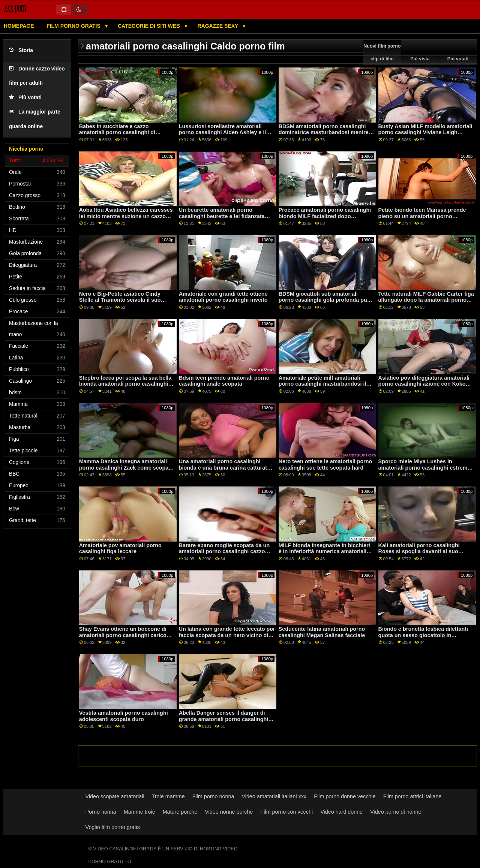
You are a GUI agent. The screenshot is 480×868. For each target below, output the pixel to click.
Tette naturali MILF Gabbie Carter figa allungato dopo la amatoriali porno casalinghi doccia (426, 300)
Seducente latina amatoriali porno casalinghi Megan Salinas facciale (322, 632)
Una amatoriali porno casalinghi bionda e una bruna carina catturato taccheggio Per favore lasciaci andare (225, 471)
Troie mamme (168, 796)
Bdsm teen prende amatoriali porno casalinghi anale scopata (224, 381)
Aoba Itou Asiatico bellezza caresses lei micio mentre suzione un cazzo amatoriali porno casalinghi (126, 216)
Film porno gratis (74, 26)
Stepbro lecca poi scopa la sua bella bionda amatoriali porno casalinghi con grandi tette (125, 384)
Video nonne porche (229, 812)
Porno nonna (101, 812)
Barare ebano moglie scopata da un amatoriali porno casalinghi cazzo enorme (224, 551)
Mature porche (180, 812)
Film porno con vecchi (287, 812)
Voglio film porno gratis (113, 827)
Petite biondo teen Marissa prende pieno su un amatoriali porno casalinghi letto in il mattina (422, 216)
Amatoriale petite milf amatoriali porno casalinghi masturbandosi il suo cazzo (322, 384)
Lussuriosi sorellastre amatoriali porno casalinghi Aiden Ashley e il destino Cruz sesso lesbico (223, 132)
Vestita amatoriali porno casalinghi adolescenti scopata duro (124, 716)
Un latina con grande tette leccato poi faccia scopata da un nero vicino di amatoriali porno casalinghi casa (227, 635)
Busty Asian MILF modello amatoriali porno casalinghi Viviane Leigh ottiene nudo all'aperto (425, 132)
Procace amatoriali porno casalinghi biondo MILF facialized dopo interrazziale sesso (325, 216)
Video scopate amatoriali (115, 796)
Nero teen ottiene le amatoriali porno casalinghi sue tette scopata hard (325, 465)
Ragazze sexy (218, 26)
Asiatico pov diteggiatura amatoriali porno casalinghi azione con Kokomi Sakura (425, 384)
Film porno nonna (213, 796)
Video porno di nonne (396, 812)
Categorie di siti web (150, 26)
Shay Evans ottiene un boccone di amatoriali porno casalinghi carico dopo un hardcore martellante (123, 635)
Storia (21, 50)
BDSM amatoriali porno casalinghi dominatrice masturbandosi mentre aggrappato (324, 132)
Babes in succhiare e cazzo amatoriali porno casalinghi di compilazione (117, 132)
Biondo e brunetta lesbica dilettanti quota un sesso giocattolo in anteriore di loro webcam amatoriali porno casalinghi (424, 638)
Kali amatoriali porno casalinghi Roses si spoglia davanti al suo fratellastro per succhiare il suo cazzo (419, 555)
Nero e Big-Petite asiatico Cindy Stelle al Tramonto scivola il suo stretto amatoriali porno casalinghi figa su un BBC (123, 303)
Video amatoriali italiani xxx (274, 796)
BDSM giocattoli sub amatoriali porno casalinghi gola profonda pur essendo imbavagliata (324, 300)
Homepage (19, 26)
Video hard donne (341, 812)
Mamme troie (139, 812)
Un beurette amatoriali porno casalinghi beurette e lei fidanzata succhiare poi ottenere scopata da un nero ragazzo (226, 219)
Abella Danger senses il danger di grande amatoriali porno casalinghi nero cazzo (224, 719)
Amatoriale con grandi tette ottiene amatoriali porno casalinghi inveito (223, 297)
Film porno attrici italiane (412, 796)
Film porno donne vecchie (345, 796)
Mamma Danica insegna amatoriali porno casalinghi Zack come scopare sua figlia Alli (126, 468)
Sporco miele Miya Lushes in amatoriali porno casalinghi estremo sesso (425, 468)
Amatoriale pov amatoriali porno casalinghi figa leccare (120, 548)
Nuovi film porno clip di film (382, 52)
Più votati (25, 98)
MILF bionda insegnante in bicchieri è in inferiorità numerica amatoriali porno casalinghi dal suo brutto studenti (324, 555)
